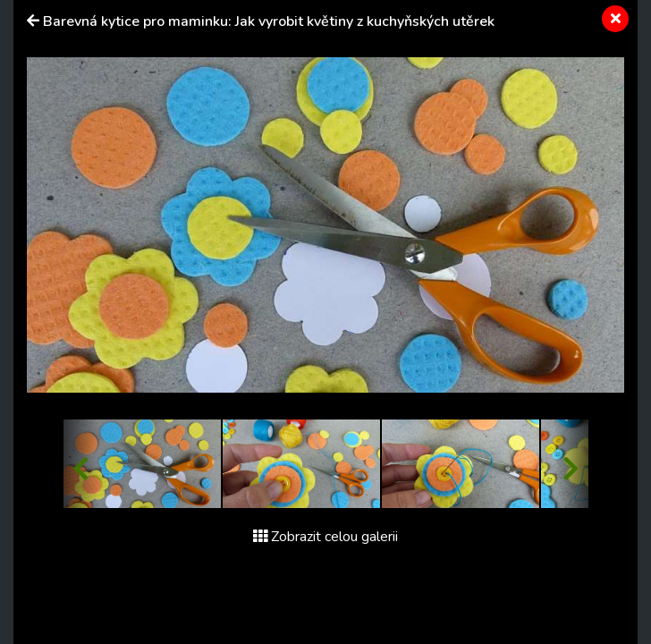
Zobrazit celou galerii (325, 537)
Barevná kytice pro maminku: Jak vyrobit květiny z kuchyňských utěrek (269, 21)
